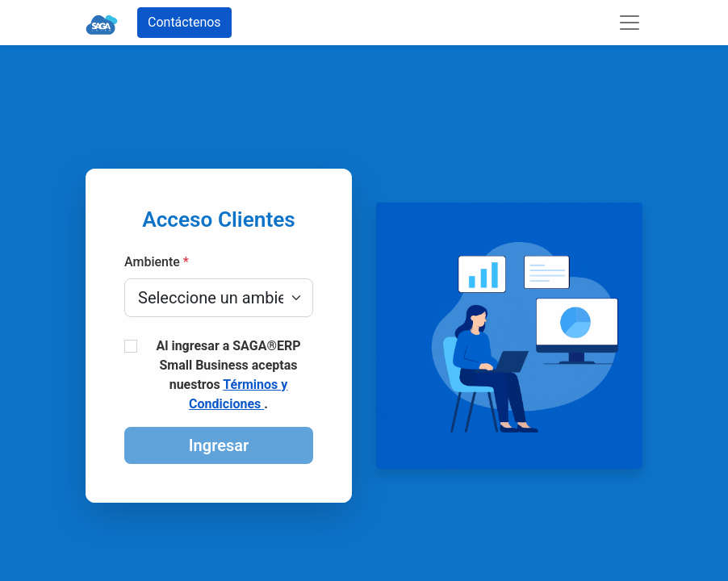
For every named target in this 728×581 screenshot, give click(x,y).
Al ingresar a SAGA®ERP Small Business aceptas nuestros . (228, 375)
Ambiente (157, 262)
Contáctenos (184, 22)
